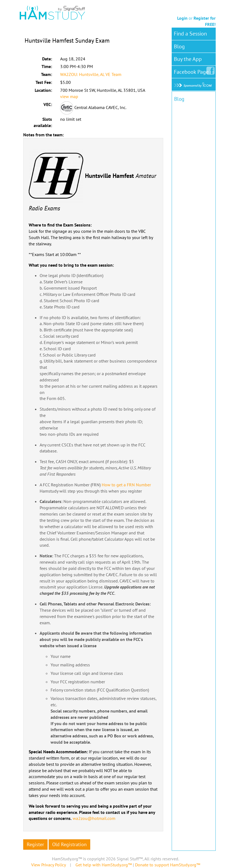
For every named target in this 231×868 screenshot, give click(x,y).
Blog (179, 46)
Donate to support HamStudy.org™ (168, 865)
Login (182, 18)
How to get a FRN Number (126, 485)
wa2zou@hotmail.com (94, 818)
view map (69, 96)
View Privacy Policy (48, 865)
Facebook (192, 71)
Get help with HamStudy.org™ (104, 865)
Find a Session (190, 34)
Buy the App (188, 59)
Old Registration (69, 844)
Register (35, 844)
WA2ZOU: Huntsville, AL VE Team (91, 74)
